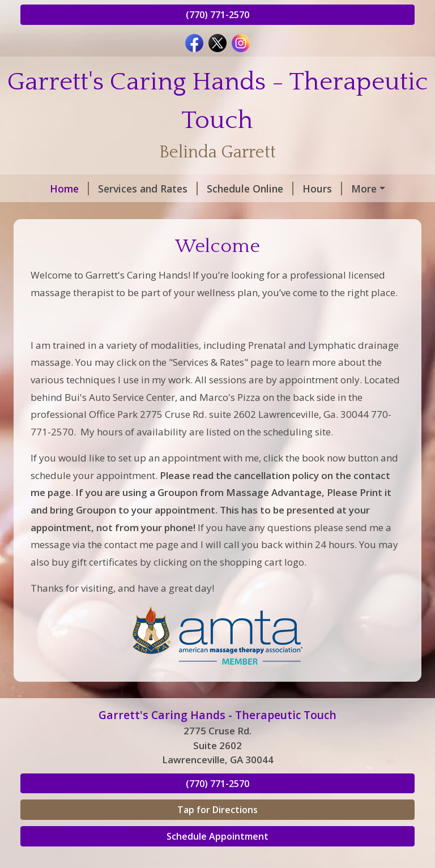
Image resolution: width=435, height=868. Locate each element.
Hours (322, 189)
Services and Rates (148, 189)
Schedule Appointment (217, 836)
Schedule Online (250, 189)
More (364, 189)
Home (69, 189)
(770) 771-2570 (217, 15)
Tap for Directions (217, 810)
